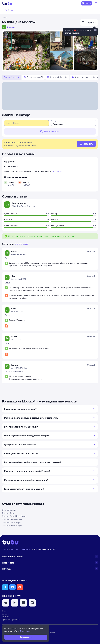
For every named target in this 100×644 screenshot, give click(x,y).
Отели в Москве (9, 510)
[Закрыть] (95, 30)
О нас (4, 611)
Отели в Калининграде (12, 519)
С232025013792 (59, 171)
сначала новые (23, 244)
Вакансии (6, 614)
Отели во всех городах (12, 526)
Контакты (6, 617)
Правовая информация (11, 620)
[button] (5, 587)
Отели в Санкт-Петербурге (14, 516)
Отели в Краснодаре (11, 522)
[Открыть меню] (96, 3)
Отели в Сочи (8, 513)
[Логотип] (7, 3)
